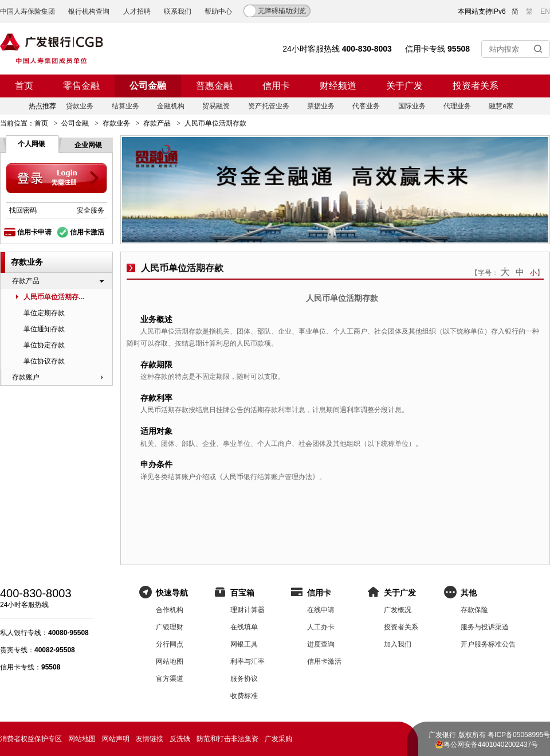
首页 (24, 86)
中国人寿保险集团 (27, 11)
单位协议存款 (44, 361)
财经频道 (338, 86)
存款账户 (26, 377)
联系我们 (178, 11)
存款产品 (157, 123)
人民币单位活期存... (54, 297)
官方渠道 (170, 679)
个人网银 (32, 144)
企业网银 (88, 145)
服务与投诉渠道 (485, 627)
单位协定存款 (44, 345)
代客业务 (366, 106)
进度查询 (321, 644)
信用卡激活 (87, 232)
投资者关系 (476, 86)
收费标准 (244, 696)
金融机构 (171, 106)
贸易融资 (216, 106)
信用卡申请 (34, 232)
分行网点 (170, 644)
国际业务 (412, 106)
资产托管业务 (269, 106)
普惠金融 (214, 86)
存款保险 (474, 610)
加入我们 (398, 644)
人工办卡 (321, 627)
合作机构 (170, 610)
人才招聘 (137, 11)
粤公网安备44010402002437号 (491, 745)
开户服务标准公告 (488, 644)
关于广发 (404, 86)
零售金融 (81, 86)
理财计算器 (247, 610)
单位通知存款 (44, 329)
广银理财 (170, 627)
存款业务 (116, 123)
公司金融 (148, 86)
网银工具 (244, 644)
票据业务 (321, 106)
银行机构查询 (89, 11)
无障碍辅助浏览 (282, 11)
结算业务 (125, 106)
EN (545, 11)
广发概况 (398, 610)
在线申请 (321, 610)
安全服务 (91, 210)
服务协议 (244, 679)
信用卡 (276, 86)
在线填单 (244, 627)
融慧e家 (501, 106)
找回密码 (23, 210)
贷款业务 (80, 106)
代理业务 (457, 106)
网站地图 (170, 661)
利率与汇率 (247, 661)
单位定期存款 (44, 313)
